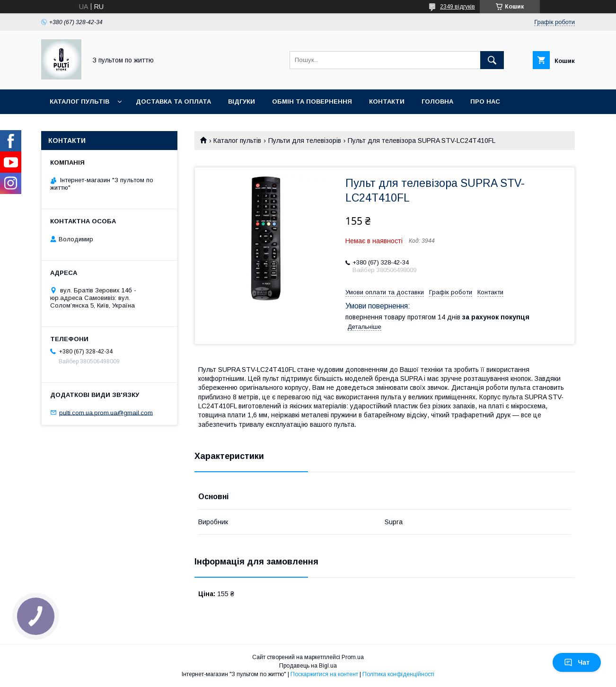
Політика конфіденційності (398, 674)
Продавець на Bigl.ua (308, 666)
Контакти (387, 101)
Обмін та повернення (312, 101)
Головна (437, 101)
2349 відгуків (458, 7)
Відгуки (242, 101)
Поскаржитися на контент (324, 674)
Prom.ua (353, 657)
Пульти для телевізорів (305, 141)
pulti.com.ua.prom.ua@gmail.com (106, 412)
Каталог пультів (79, 101)
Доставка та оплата (173, 101)
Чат (577, 662)
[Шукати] (492, 60)
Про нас (485, 101)
